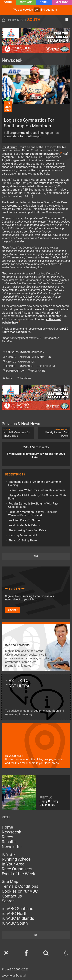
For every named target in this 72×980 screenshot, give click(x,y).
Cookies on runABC (20, 891)
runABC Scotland (18, 909)
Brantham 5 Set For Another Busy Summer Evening (35, 483)
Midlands (62, 2)
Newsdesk (11, 832)
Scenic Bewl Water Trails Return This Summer (37, 490)
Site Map (10, 881)
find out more (49, 10)
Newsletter (12, 847)
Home (7, 827)
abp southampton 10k (19, 362)
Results (9, 842)
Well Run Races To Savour (25, 520)
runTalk (9, 854)
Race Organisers (17, 869)
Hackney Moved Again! (23, 535)
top (36, 556)
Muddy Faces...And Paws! (54, 433)
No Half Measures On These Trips (18, 433)
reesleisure (46, 366)
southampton (14, 371)
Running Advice (16, 859)
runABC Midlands (18, 918)
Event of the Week (18, 874)
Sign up (13, 610)
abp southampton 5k (18, 366)
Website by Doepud (14, 976)
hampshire (37, 371)
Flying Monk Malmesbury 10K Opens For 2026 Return (37, 497)
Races (8, 837)
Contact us (12, 896)
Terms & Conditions (20, 886)
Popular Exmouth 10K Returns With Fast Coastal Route (33, 505)
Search (8, 901)
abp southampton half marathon (27, 357)
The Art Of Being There (23, 540)
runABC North (15, 914)
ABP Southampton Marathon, (42, 154)
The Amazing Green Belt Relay (27, 530)
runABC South (15, 923)
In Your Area (13, 864)
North (44, 2)
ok (37, 10)
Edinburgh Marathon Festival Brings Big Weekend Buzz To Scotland (33, 514)
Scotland (26, 2)
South (8, 2)
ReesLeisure (10, 147)
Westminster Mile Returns (25, 525)
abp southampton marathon (24, 352)
